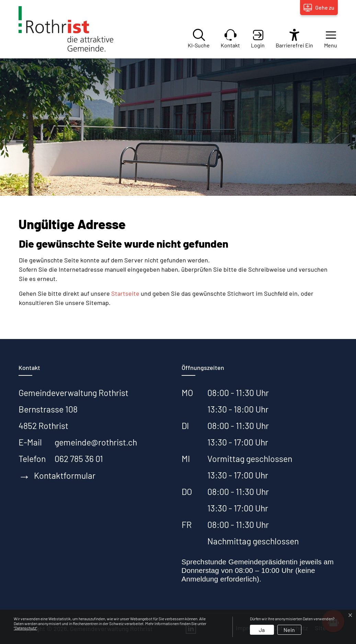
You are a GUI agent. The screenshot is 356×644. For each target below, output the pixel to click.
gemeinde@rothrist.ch (96, 442)
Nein (289, 630)
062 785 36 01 (79, 459)
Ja (262, 630)
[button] (325, 38)
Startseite (125, 293)
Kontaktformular (57, 476)
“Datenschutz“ (25, 628)
